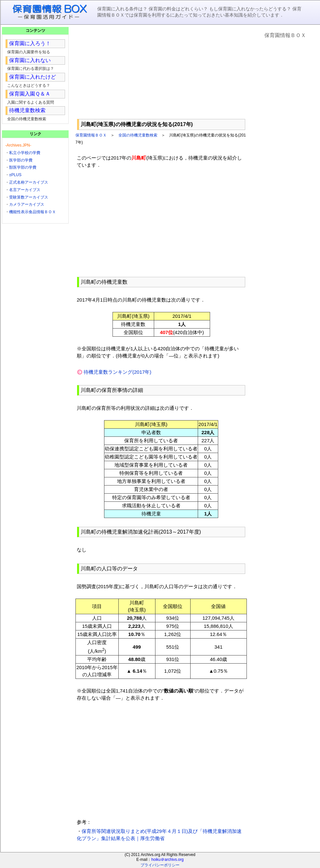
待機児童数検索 (27, 110)
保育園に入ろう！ (30, 43)
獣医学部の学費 (23, 167)
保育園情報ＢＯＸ (91, 135)
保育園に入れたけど (33, 77)
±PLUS (15, 175)
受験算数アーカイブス (29, 197)
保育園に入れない (30, 60)
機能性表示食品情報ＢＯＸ (33, 212)
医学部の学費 (21, 160)
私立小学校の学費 (25, 153)
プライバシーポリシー (160, 865)
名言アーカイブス (25, 190)
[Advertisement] (161, 72)
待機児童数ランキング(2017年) (117, 372)
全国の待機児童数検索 (138, 135)
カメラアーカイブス (27, 204)
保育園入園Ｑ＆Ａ (30, 94)
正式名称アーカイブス (29, 182)
